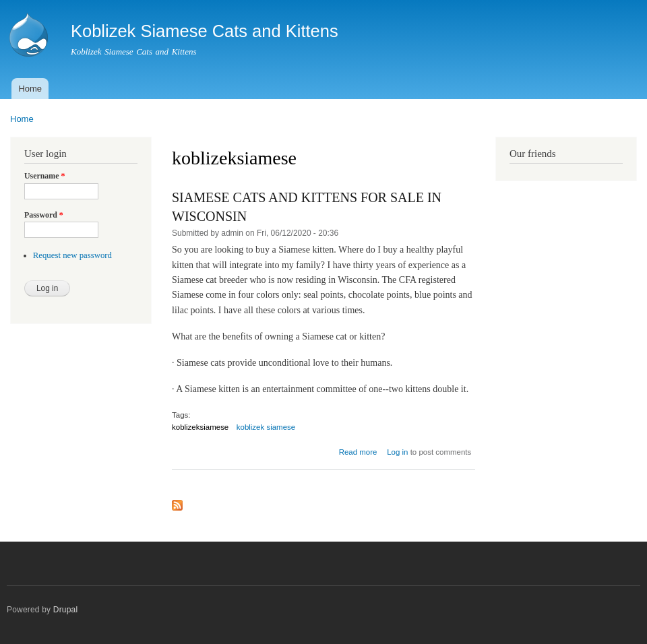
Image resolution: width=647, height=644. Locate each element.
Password (44, 215)
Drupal (66, 610)
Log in (397, 452)
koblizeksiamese (200, 427)
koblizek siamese (266, 427)
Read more (358, 452)
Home (30, 89)
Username (44, 176)
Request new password (72, 255)
